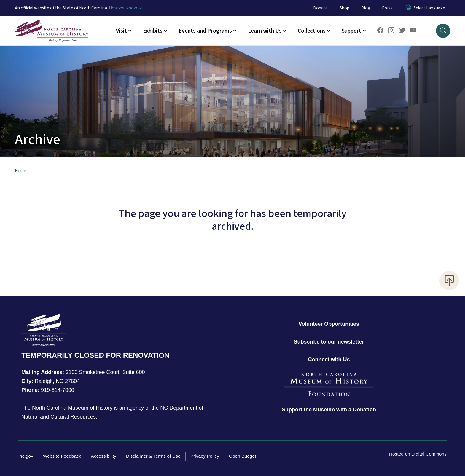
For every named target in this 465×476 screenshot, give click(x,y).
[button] (443, 31)
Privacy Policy (205, 456)
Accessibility (104, 456)
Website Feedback (62, 456)
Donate (320, 8)
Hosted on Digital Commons (418, 454)
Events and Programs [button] (205, 31)
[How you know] (125, 8)
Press (387, 8)
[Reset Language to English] (408, 8)
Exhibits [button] (153, 31)
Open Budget (243, 456)
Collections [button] (312, 31)
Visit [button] (121, 31)
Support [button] (351, 31)
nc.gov (26, 456)
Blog (366, 8)
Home (20, 171)
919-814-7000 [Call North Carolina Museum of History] (58, 390)
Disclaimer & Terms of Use (153, 456)
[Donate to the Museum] (329, 410)
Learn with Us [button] (265, 31)
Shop (344, 8)
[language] (429, 8)
